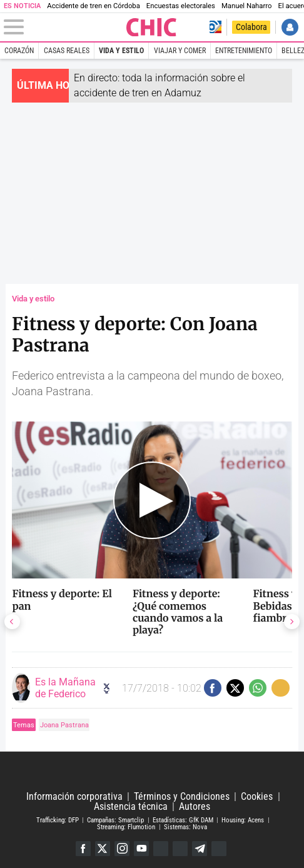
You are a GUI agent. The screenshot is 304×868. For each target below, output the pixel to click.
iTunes (219, 849)
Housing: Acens (243, 820)
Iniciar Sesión (290, 27)
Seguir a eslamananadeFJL (107, 689)
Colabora (251, 27)
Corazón (19, 51)
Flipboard (180, 849)
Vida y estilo (121, 51)
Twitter (103, 849)
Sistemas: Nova (185, 827)
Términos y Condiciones (182, 796)
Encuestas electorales (181, 6)
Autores (195, 806)
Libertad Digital (152, 772)
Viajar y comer (180, 51)
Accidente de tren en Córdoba (94, 6)
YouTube (141, 849)
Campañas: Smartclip (115, 820)
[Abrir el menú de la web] (64, 27)
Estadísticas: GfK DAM (183, 820)
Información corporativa (74, 796)
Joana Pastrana (64, 725)
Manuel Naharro (247, 6)
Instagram (122, 849)
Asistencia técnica (131, 806)
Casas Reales (67, 51)
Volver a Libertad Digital (215, 27)
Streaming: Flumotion (126, 827)
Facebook (83, 849)
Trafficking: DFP (58, 820)
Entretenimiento (244, 51)
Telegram (200, 849)
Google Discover (161, 849)
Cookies (257, 796)
